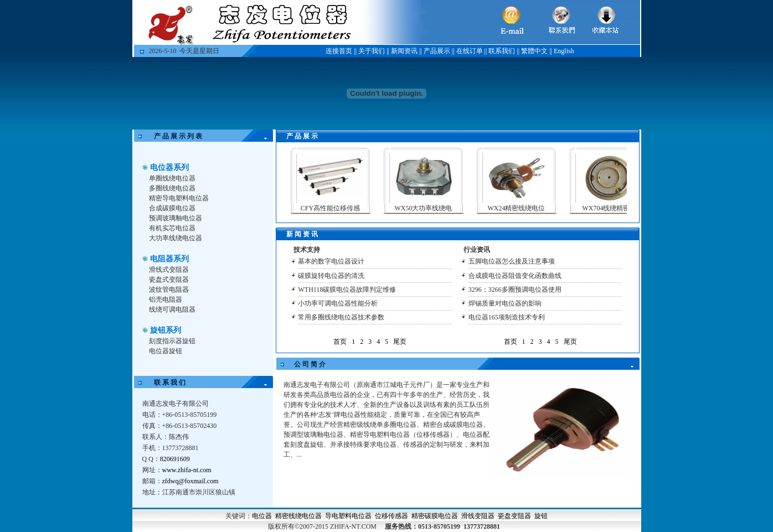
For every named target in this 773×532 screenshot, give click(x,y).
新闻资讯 (404, 51)
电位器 (262, 516)
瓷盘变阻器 (514, 516)
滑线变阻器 (478, 516)
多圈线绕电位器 (172, 188)
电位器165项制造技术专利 (507, 317)
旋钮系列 (166, 330)
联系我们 (502, 51)
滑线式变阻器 (169, 270)
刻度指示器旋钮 (172, 341)
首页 (340, 342)
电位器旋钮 (166, 351)
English (564, 51)
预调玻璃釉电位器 (176, 218)
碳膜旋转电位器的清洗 (331, 276)
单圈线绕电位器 (172, 178)
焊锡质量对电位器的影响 (505, 303)
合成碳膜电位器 (172, 208)
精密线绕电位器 (298, 516)
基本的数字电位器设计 (331, 261)
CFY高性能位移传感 (339, 208)
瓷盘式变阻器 (169, 280)
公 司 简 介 (310, 364)
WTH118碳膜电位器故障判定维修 (347, 290)
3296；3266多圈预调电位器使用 (515, 290)
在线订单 (470, 51)
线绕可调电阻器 (172, 309)
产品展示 (437, 51)
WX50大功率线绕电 (432, 208)
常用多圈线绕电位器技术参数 (341, 317)
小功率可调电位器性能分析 (338, 303)
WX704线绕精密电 (619, 208)
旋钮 (541, 516)
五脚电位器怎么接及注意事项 (512, 261)
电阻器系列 (169, 259)
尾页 (400, 342)
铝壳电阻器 (166, 299)
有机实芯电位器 (172, 228)
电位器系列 (169, 167)
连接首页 (339, 51)
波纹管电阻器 (169, 290)
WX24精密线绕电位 (525, 208)
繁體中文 (534, 51)
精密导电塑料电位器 (179, 198)
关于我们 (372, 51)
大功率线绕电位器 (176, 238)
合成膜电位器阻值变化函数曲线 (515, 276)
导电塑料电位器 (348, 516)
